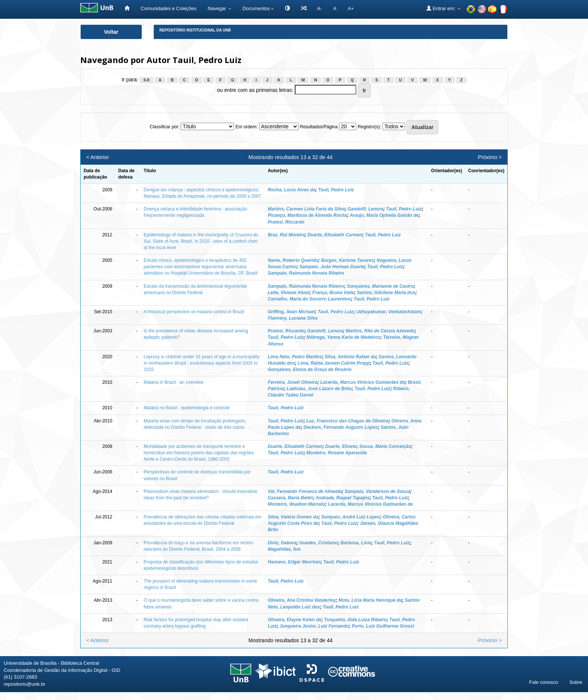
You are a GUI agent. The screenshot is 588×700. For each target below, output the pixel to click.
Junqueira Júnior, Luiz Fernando (314, 626)
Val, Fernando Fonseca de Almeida (305, 491)
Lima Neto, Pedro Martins (295, 357)
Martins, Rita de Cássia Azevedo (380, 331)
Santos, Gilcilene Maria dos (386, 293)
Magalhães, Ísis (284, 549)
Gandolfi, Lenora (365, 209)
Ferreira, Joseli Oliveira (293, 382)
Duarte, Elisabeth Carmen (335, 235)
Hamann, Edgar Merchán (294, 562)
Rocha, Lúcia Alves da (292, 190)
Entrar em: (443, 8)
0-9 (146, 80)
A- (320, 8)
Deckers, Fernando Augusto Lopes (340, 427)
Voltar (111, 32)
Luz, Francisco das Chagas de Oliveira (347, 421)
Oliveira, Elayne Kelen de (295, 620)
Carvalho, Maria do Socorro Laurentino (309, 299)
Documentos (258, 8)
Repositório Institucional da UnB (195, 30)
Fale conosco (544, 682)
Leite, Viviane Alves (289, 293)
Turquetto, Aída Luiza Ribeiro (355, 620)
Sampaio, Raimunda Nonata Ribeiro (306, 273)
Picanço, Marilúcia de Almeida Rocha (307, 215)
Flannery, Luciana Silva (293, 318)
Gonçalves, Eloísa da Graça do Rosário (310, 370)
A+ (351, 8)
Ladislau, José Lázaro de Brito (319, 389)
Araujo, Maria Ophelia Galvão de (384, 215)
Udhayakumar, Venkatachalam (388, 312)
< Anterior (97, 157)
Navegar (220, 8)
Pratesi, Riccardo (286, 222)
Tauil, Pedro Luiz (336, 190)
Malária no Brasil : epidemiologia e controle (187, 408)
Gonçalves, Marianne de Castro (380, 286)
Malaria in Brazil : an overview (173, 382)
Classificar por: (164, 127)
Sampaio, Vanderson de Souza (377, 491)
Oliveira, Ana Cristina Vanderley (302, 600)
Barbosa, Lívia (356, 543)
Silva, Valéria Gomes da (293, 517)
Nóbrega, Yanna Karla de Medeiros (343, 337)
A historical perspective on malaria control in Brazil (194, 312)
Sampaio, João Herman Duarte (332, 267)
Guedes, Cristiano (319, 543)
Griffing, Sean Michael (291, 312)
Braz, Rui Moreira (286, 235)
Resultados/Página (319, 127)
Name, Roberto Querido (293, 260)
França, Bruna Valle (333, 293)
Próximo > (490, 157)
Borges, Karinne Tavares (347, 260)
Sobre (576, 682)
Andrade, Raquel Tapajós (343, 498)
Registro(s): (369, 127)
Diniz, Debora (282, 543)
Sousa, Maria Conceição (385, 446)
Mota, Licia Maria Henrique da (370, 600)
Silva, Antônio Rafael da (350, 357)
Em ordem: (247, 127)
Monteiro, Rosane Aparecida (337, 453)
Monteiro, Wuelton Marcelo (296, 504)
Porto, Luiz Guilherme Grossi (383, 626)
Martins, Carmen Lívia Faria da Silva (306, 209)
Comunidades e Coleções (169, 8)
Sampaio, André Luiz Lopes (350, 517)
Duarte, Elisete (341, 446)
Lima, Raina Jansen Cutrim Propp (334, 363)
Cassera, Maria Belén (290, 498)
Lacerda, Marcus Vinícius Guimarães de (363, 382)
